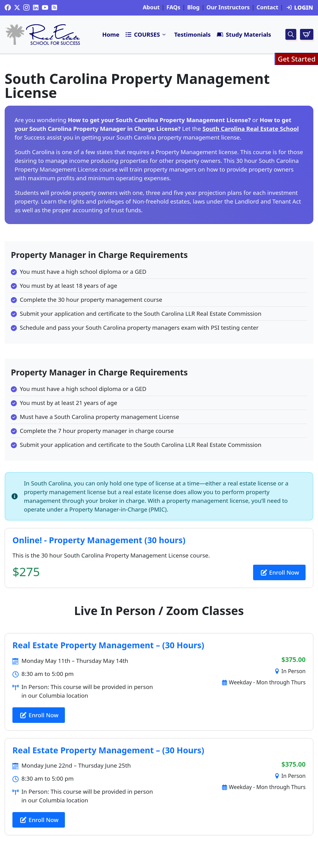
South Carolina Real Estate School (251, 129)
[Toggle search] (291, 34)
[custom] (8, 7)
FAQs (173, 7)
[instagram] (26, 7)
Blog (193, 7)
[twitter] (17, 7)
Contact (267, 7)
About (151, 7)
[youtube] (45, 7)
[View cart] (307, 34)
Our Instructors (228, 7)
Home (111, 34)
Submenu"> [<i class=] (164, 34)
